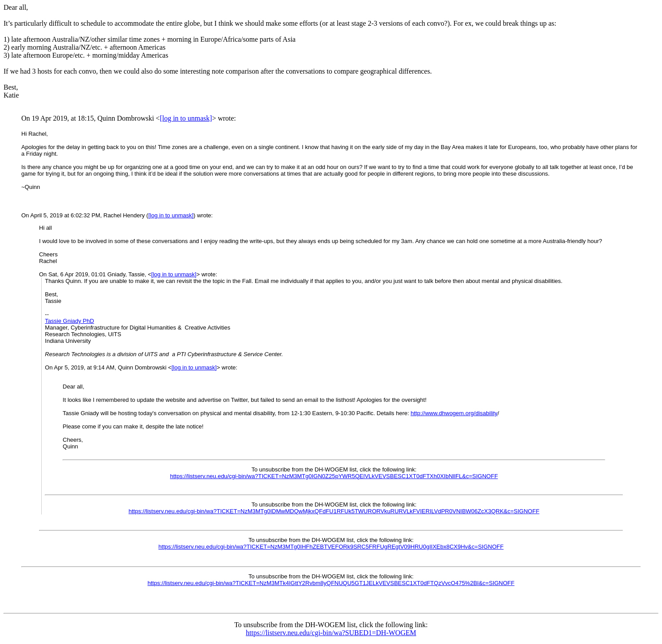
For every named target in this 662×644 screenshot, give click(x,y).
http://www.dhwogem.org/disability (454, 413)
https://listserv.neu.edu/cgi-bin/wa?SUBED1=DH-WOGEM (331, 633)
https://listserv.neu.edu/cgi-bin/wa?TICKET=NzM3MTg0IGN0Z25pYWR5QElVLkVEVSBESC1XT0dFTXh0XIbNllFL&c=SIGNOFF (334, 476)
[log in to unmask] (186, 118)
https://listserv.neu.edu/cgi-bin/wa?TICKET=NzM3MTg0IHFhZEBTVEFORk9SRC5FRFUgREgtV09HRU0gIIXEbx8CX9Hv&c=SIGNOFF (331, 547)
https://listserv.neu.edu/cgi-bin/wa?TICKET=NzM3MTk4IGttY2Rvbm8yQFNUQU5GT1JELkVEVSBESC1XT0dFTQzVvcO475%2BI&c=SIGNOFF (331, 583)
